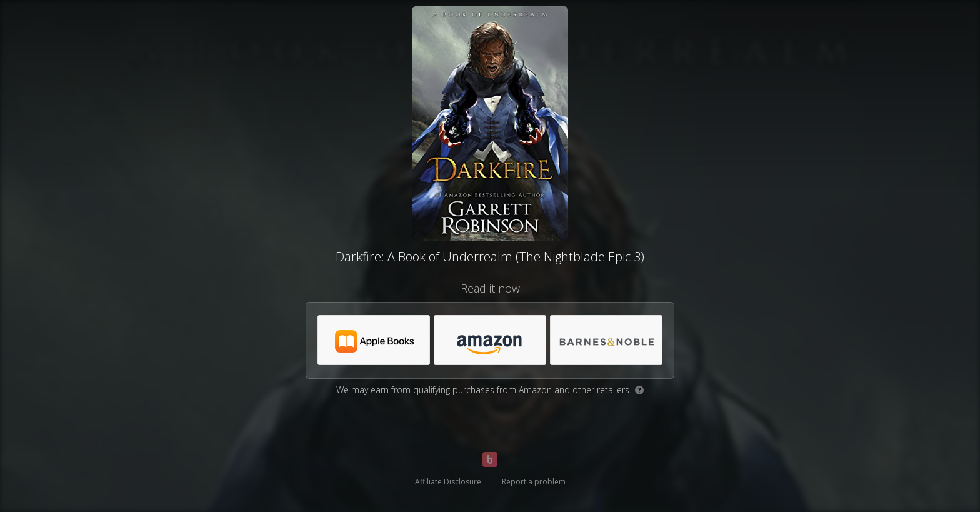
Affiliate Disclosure (448, 482)
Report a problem (534, 482)
